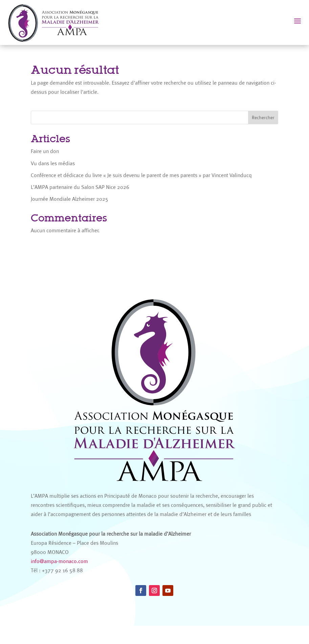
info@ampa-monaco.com (59, 579)
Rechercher (263, 117)
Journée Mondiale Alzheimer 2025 (70, 199)
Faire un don (45, 151)
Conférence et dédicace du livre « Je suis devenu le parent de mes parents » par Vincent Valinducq (141, 175)
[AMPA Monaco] (57, 23)
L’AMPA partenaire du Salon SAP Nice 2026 (80, 187)
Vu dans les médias (53, 163)
